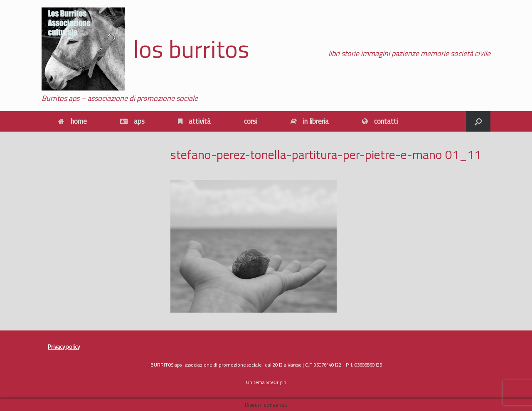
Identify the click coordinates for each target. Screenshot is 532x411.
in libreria (310, 121)
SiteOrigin (276, 382)
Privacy (56, 347)
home (73, 121)
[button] (478, 121)
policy (72, 347)
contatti (380, 121)
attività (194, 121)
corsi (251, 121)
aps (132, 121)
